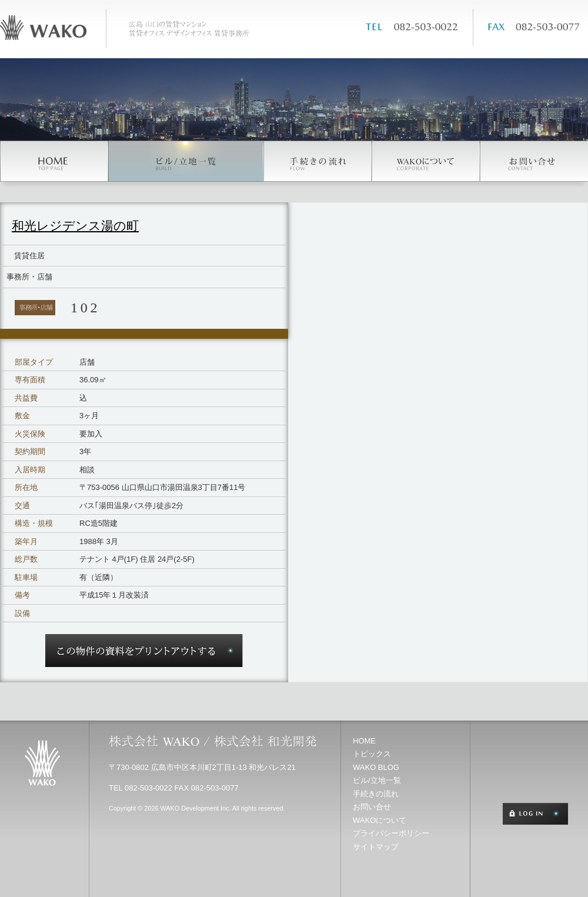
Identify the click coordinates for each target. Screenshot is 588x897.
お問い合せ (372, 807)
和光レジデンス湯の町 (75, 226)
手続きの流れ (376, 794)
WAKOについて (380, 820)
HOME (364, 741)
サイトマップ (376, 847)
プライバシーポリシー (391, 833)
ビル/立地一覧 (377, 780)
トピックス (372, 754)
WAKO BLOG (376, 767)
